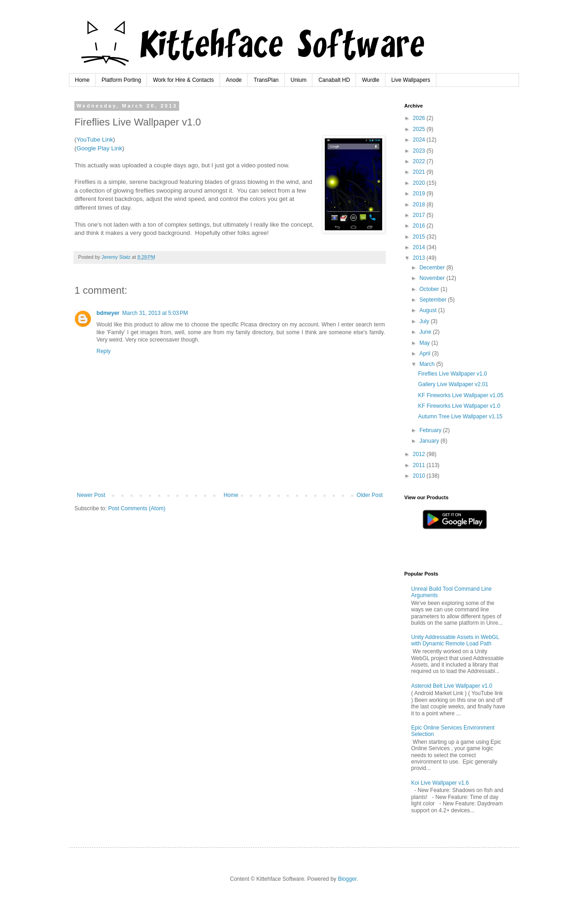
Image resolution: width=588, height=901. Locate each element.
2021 (420, 172)
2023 (420, 151)
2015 (420, 237)
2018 (420, 205)
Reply (104, 351)
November (433, 278)
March (428, 364)
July (425, 321)
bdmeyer (108, 313)
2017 (420, 215)
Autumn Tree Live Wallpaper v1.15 (460, 416)
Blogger (347, 879)
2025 (420, 129)
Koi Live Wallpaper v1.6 (440, 783)
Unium (299, 80)
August (429, 310)
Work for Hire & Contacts (183, 80)
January (430, 441)
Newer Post (91, 495)
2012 (420, 454)
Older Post (370, 495)
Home (82, 80)
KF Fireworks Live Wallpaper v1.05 (461, 395)
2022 (420, 161)
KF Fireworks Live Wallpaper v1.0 (459, 406)
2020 (420, 183)
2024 (420, 140)
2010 (420, 476)
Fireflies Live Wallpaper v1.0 (452, 374)
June (426, 332)
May (425, 343)
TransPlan (266, 80)
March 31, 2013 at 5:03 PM (155, 313)
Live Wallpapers (411, 80)
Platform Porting (121, 80)
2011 (420, 465)
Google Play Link (99, 148)
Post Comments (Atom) (137, 508)
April (426, 354)
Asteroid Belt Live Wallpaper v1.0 (452, 686)
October (430, 289)
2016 (420, 226)
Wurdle (371, 80)
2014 (420, 247)
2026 (420, 118)
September (434, 300)
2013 (420, 258)
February (431, 430)
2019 (420, 194)
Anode (234, 80)
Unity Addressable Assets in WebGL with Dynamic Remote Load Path (455, 640)
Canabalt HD (334, 80)
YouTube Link (95, 140)
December (433, 268)
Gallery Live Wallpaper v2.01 (453, 384)
